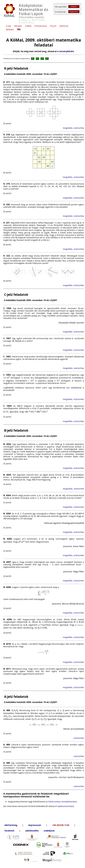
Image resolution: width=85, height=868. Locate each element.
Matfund (64, 26)
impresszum (35, 825)
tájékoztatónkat (65, 806)
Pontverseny (41, 26)
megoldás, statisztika (73, 128)
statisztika (79, 738)
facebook (9, 831)
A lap (8, 26)
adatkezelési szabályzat (40, 831)
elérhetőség (11, 825)
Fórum (53, 26)
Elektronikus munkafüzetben (63, 802)
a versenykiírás (65, 51)
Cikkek (28, 26)
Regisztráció (74, 12)
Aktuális (18, 26)
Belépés (74, 7)
